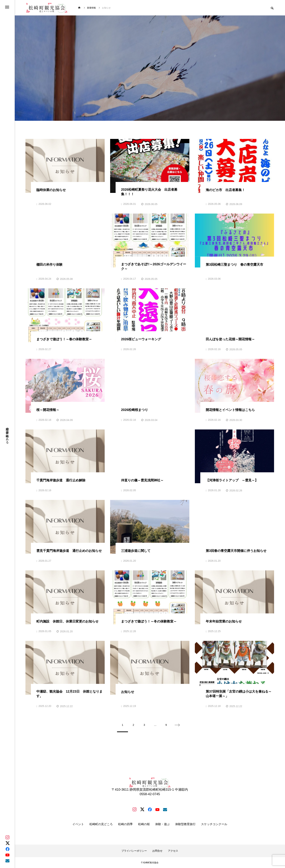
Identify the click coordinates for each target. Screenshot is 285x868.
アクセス (173, 851)
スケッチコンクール (214, 824)
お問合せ (157, 851)
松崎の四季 (125, 824)
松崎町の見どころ (101, 824)
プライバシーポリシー (134, 851)
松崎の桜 (144, 824)
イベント (78, 824)
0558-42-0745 (150, 794)
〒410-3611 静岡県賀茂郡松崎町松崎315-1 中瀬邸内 (150, 790)
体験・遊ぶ (162, 824)
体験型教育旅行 (185, 824)
